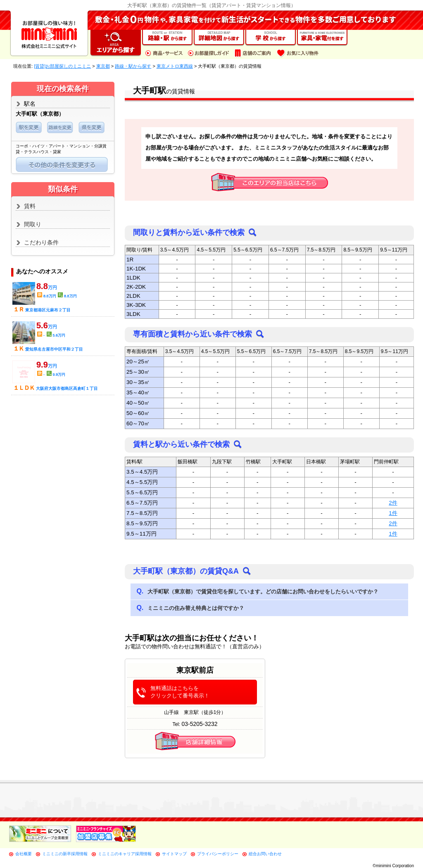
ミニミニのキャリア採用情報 (125, 854)
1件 (393, 513)
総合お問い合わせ (265, 854)
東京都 (103, 66)
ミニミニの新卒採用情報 (65, 854)
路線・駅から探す (133, 66)
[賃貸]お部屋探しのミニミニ (62, 66)
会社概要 (24, 854)
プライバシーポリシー (218, 854)
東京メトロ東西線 (175, 66)
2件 (393, 503)
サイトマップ (174, 854)
